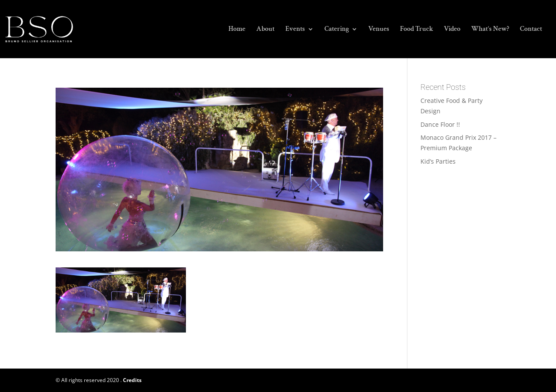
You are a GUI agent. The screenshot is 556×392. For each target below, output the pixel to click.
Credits (132, 380)
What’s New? (490, 30)
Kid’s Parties (438, 161)
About (265, 30)
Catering (337, 30)
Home (237, 30)
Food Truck (417, 30)
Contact (531, 30)
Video (452, 30)
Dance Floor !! (440, 124)
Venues (379, 30)
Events (295, 30)
